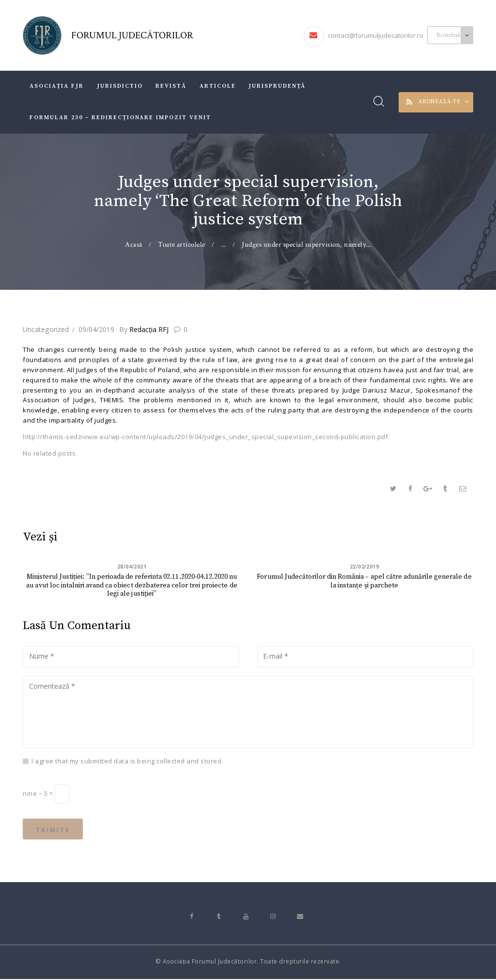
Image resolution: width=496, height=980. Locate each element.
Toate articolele (182, 245)
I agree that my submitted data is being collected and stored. (127, 761)
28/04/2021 (132, 567)
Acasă (134, 245)
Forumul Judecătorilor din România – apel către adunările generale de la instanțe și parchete (364, 582)
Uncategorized (46, 329)
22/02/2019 (364, 567)
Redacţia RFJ (144, 329)
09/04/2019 (96, 329)
